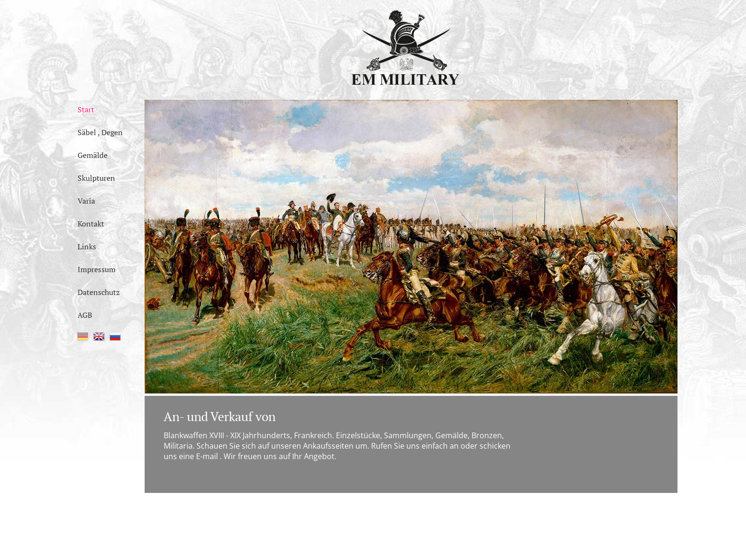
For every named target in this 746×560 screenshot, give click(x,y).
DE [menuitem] (83, 336)
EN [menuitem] (99, 336)
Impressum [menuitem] (97, 269)
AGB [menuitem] (85, 315)
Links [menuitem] (87, 246)
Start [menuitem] (86, 109)
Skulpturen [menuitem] (96, 178)
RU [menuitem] (115, 336)
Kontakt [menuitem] (91, 224)
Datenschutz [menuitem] (99, 292)
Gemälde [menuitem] (93, 155)
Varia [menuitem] (86, 201)
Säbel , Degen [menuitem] (100, 132)
